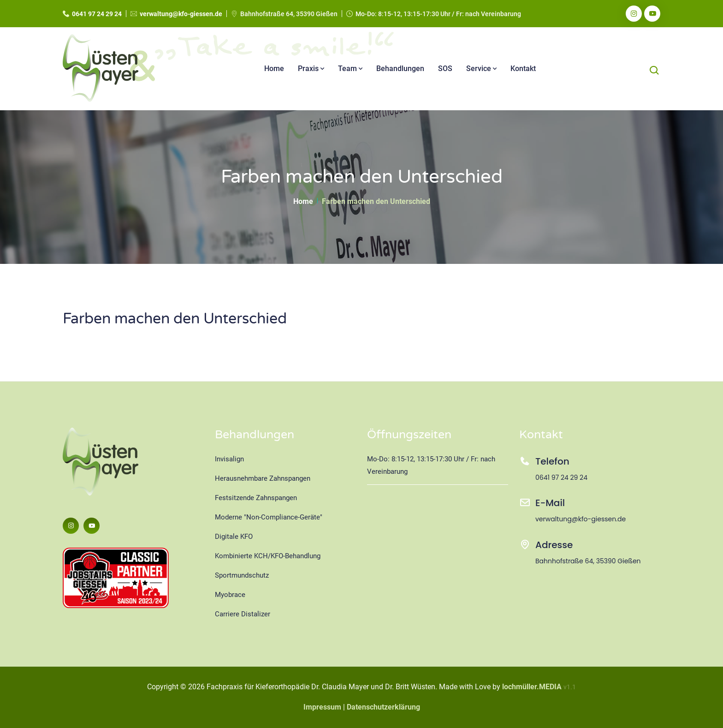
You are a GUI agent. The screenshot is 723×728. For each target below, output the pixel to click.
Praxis (311, 69)
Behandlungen (400, 69)
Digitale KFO (234, 537)
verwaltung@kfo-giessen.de (181, 14)
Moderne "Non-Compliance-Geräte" (269, 517)
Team (350, 69)
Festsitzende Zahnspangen (256, 498)
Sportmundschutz (242, 575)
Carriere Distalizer (243, 614)
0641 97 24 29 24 (97, 14)
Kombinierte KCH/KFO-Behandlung (268, 556)
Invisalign (229, 459)
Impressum (322, 707)
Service (481, 69)
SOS (445, 69)
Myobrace (230, 595)
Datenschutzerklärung (383, 707)
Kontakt (523, 69)
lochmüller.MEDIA (532, 687)
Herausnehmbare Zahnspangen (263, 478)
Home (274, 69)
